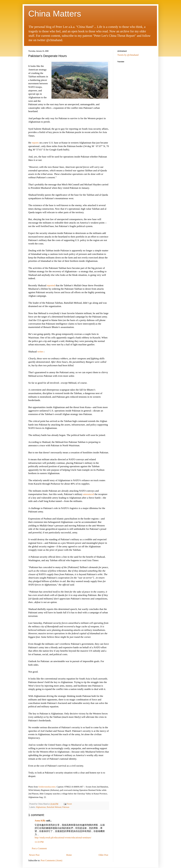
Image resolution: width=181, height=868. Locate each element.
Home (69, 855)
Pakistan (66, 807)
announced (89, 494)
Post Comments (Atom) (51, 860)
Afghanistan (41, 807)
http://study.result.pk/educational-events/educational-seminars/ (63, 838)
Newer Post (34, 855)
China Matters (55, 14)
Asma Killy (40, 821)
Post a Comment (39, 848)
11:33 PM (39, 842)
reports (35, 143)
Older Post (103, 855)
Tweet (69, 804)
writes (40, 352)
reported (51, 285)
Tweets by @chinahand (128, 55)
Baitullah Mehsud (54, 807)
